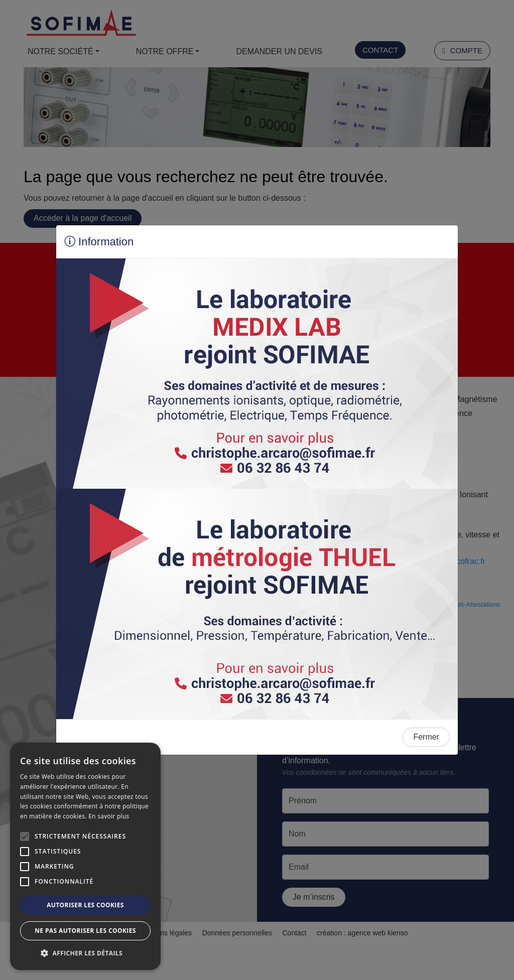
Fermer (426, 737)
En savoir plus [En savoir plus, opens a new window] (109, 816)
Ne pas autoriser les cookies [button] (85, 931)
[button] (85, 953)
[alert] (85, 856)
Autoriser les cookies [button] (85, 905)
